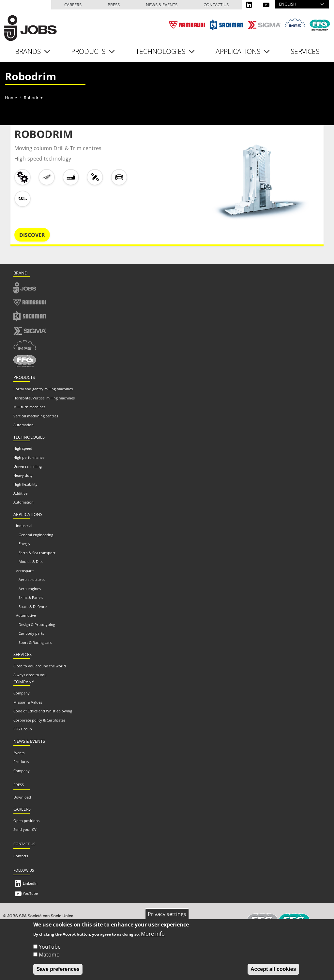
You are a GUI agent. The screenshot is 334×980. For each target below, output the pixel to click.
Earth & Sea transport (37, 553)
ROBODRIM (44, 134)
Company (22, 693)
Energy (24, 544)
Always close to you (30, 675)
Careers (73, 5)
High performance (29, 457)
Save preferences (58, 972)
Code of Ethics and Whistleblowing (43, 711)
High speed (23, 448)
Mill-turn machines (29, 407)
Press (114, 5)
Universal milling (28, 466)
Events (19, 753)
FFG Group (23, 729)
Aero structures (32, 579)
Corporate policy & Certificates (39, 720)
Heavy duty (23, 475)
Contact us (216, 5)
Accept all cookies (273, 972)
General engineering (36, 535)
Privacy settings (167, 917)
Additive (20, 493)
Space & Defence (33, 607)
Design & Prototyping (37, 624)
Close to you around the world (40, 666)
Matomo (49, 957)
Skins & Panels (31, 597)
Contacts (21, 856)
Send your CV (25, 829)
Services (305, 51)
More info (153, 937)
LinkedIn (30, 883)
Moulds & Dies (31, 561)
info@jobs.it (94, 922)
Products (21, 762)
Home (11, 98)
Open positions (26, 821)
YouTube (30, 893)
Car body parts (31, 633)
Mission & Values (28, 702)
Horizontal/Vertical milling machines (44, 398)
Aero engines (30, 589)
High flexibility (25, 484)
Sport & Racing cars (35, 642)
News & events (162, 5)
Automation (23, 425)
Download (22, 797)
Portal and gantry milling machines (43, 389)
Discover (32, 235)
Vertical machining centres (36, 416)
